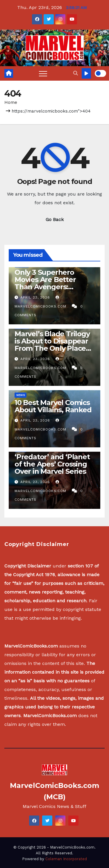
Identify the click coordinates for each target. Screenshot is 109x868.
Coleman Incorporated (66, 859)
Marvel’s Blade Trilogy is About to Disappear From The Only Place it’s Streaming (52, 345)
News (20, 395)
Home (11, 102)
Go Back (55, 219)
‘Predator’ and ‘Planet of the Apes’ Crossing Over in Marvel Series (52, 464)
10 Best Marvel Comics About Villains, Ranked (53, 406)
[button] (76, 73)
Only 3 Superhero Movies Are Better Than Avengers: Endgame (45, 283)
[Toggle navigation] (43, 73)
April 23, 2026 (36, 297)
